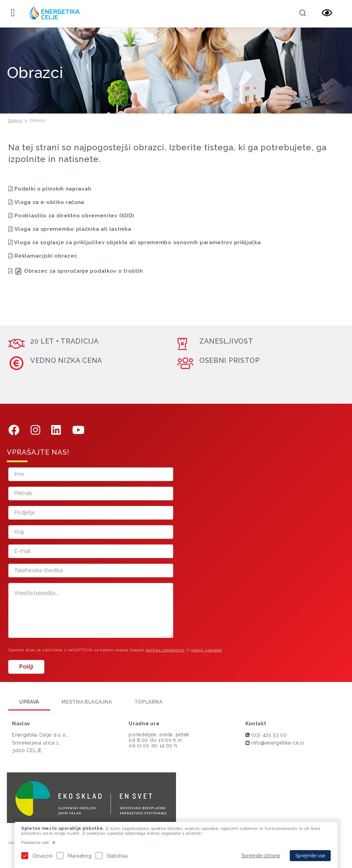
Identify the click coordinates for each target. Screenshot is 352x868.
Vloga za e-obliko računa (46, 202)
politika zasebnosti (165, 650)
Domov (15, 120)
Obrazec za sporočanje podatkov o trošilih (84, 271)
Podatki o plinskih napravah (50, 189)
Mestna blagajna (87, 702)
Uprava (29, 702)
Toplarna (148, 702)
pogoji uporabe (207, 650)
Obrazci (38, 120)
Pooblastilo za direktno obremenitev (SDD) (74, 216)
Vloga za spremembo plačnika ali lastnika (73, 229)
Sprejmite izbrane (261, 856)
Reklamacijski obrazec (46, 256)
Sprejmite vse (310, 856)
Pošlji (26, 667)
